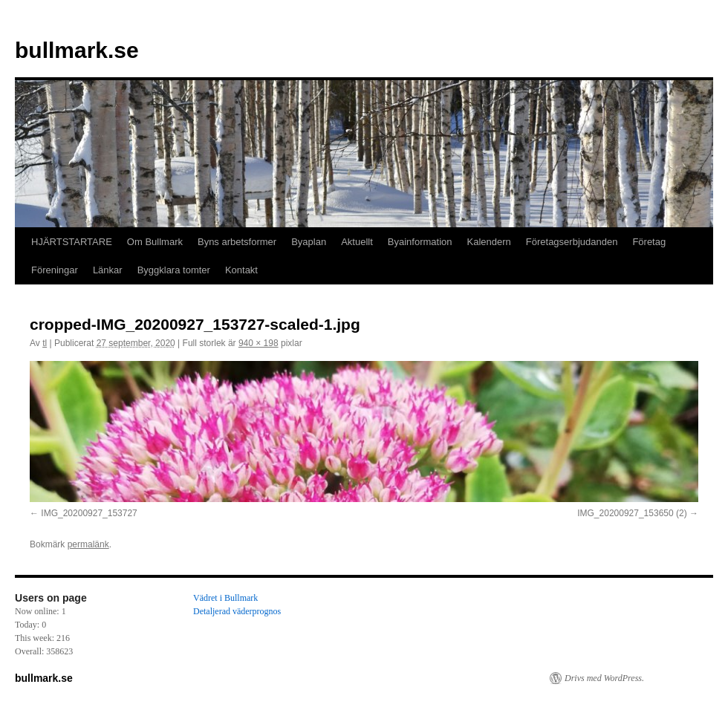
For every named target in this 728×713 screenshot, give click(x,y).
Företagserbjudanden (572, 242)
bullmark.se (77, 50)
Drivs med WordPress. (604, 678)
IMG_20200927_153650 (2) (632, 513)
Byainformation (420, 242)
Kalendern (489, 242)
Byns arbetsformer (237, 242)
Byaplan (309, 242)
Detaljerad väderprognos (237, 611)
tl (45, 343)
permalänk (88, 544)
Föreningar (55, 270)
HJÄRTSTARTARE (72, 242)
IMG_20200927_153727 (89, 513)
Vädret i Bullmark (225, 598)
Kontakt (241, 270)
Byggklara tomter (174, 270)
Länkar (108, 270)
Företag (649, 242)
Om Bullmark (155, 242)
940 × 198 (259, 343)
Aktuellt (357, 242)
